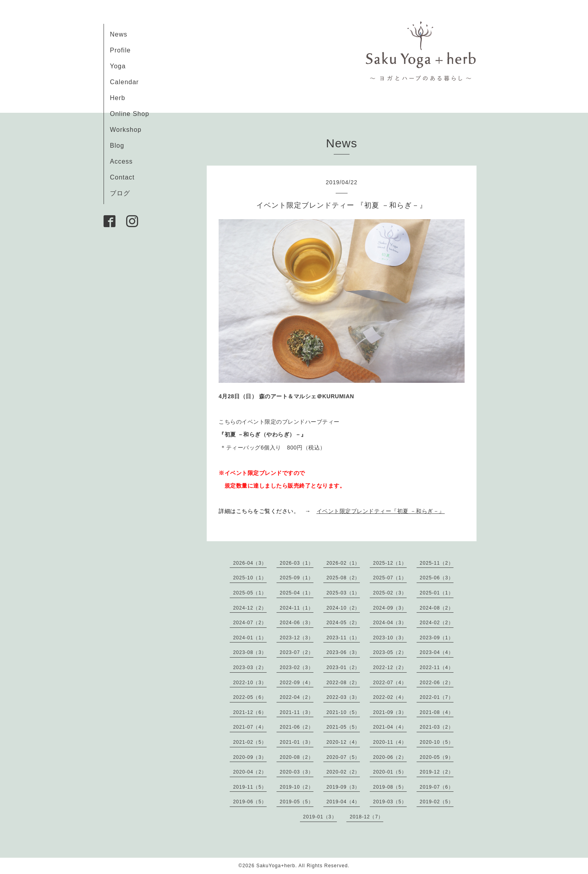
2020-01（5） (390, 772)
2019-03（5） (390, 802)
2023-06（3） (343, 652)
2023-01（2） (343, 668)
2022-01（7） (437, 697)
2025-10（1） (250, 578)
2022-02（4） (390, 697)
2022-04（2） (297, 697)
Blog (117, 146)
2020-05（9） (437, 757)
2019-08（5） (390, 787)
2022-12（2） (390, 668)
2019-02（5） (437, 802)
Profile (120, 50)
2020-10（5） (437, 742)
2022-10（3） (250, 683)
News (119, 34)
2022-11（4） (437, 668)
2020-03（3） (297, 772)
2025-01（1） (437, 593)
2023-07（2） (297, 652)
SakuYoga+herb (276, 866)
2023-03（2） (250, 668)
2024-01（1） (250, 638)
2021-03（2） (437, 727)
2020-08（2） (297, 757)
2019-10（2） (297, 787)
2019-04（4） (343, 802)
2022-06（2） (437, 683)
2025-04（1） (297, 593)
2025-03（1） (343, 593)
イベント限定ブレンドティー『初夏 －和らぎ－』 (381, 511)
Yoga (118, 66)
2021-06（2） (297, 727)
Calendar (124, 82)
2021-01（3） (297, 742)
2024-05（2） (343, 623)
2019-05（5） (297, 802)
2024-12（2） (250, 608)
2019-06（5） (250, 802)
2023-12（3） (297, 638)
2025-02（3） (390, 593)
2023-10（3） (390, 638)
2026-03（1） (297, 563)
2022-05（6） (250, 697)
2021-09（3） (390, 712)
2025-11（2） (437, 563)
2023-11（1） (343, 638)
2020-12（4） (343, 742)
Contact (122, 177)
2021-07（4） (250, 727)
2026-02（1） (343, 563)
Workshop (126, 130)
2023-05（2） (390, 652)
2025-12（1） (390, 563)
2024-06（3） (297, 623)
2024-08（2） (437, 608)
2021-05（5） (343, 727)
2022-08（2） (343, 683)
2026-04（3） (250, 563)
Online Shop (130, 114)
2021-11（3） (297, 712)
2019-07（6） (437, 787)
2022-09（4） (297, 683)
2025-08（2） (343, 578)
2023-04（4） (437, 652)
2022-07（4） (390, 683)
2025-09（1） (297, 578)
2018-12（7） (366, 817)
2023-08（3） (250, 652)
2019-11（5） (250, 787)
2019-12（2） (437, 772)
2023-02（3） (297, 668)
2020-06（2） (390, 757)
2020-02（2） (343, 772)
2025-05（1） (250, 593)
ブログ (120, 193)
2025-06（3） (437, 578)
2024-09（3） (390, 608)
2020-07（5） (343, 757)
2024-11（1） (297, 608)
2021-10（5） (343, 712)
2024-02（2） (437, 623)
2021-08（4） (437, 712)
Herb (118, 98)
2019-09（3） (343, 787)
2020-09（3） (250, 757)
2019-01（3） (320, 817)
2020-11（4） (390, 742)
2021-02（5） (250, 742)
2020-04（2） (250, 772)
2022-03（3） (343, 697)
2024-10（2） (343, 608)
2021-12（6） (250, 712)
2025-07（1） (390, 578)
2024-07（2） (250, 623)
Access (121, 161)
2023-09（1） (437, 638)
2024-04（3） (390, 623)
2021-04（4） (390, 727)
